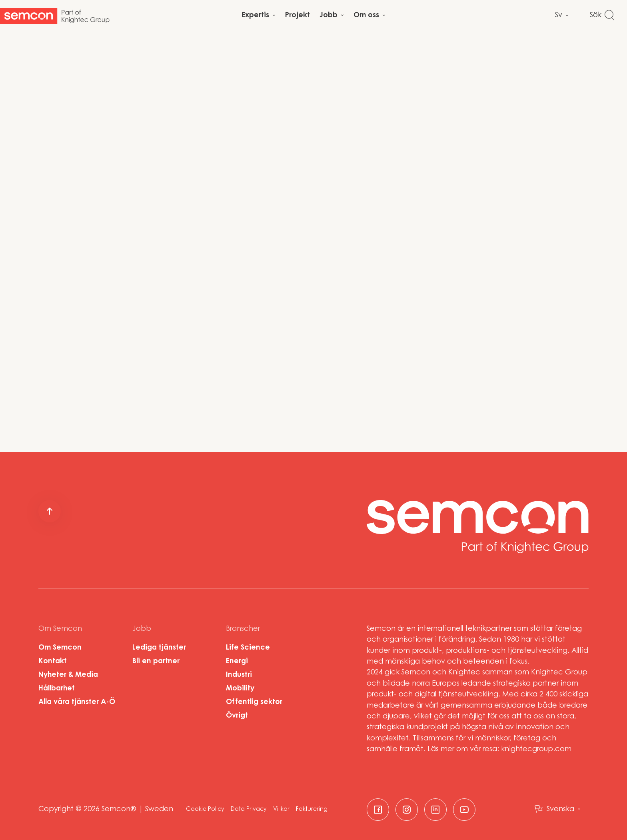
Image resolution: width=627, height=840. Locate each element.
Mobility (240, 689)
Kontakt (53, 662)
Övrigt (237, 716)
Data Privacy (249, 810)
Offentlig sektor (254, 702)
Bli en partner (156, 662)
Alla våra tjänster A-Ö (77, 702)
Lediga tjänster (159, 648)
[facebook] (378, 810)
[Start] (55, 16)
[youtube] (464, 810)
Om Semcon (60, 648)
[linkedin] (435, 810)
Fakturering (312, 810)
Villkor (281, 810)
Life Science (248, 648)
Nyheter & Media (68, 675)
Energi (237, 662)
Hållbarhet (57, 689)
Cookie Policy (205, 810)
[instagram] (407, 810)
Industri (239, 675)
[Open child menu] (259, 16)
